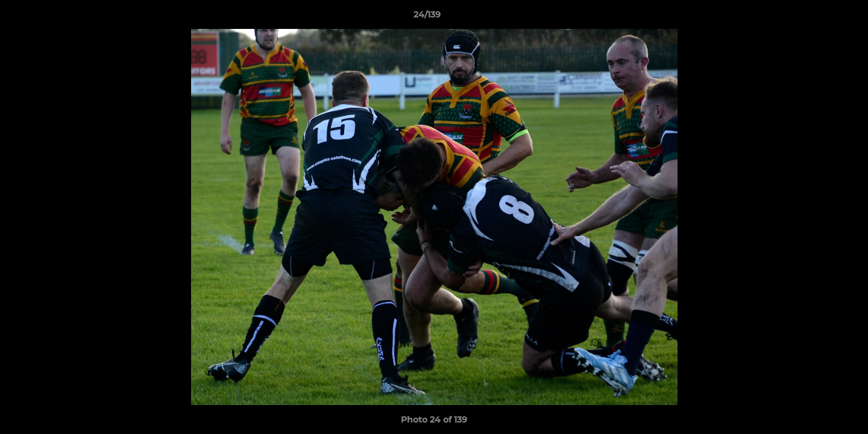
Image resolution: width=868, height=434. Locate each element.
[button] (817, 17)
